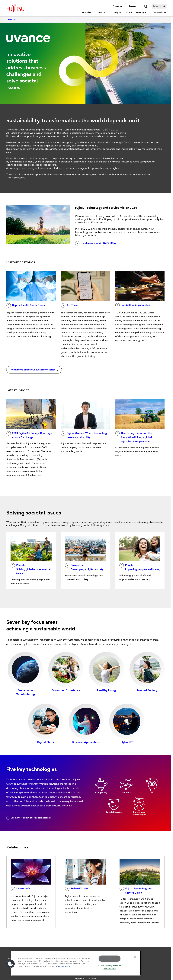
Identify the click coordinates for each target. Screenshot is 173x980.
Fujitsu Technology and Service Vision (136, 890)
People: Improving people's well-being (140, 567)
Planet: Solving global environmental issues (31, 569)
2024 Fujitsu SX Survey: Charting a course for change (29, 435)
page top (167, 943)
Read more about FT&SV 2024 (95, 243)
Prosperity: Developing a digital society (84, 567)
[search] (164, 6)
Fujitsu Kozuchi (77, 889)
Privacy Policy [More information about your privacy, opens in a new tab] (64, 966)
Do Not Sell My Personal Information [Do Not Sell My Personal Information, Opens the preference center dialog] (110, 967)
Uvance (128, 12)
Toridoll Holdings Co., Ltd (133, 305)
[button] (11, 964)
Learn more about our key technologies (29, 818)
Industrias (86, 12)
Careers (132, 6)
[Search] (159, 6)
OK (109, 959)
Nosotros (117, 6)
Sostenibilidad (160, 12)
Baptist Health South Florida (26, 305)
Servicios (102, 12)
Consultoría (20, 889)
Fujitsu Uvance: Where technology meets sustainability (84, 435)
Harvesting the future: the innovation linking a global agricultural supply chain (134, 437)
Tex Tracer (70, 305)
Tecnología (141, 12)
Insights (117, 12)
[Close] (135, 957)
